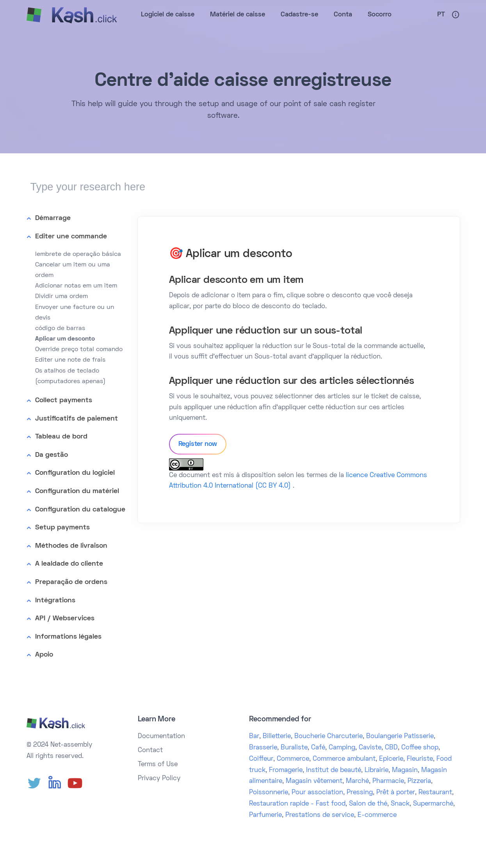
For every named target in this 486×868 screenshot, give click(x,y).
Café (318, 748)
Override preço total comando (79, 350)
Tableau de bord (61, 437)
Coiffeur (261, 759)
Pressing (360, 793)
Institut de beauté (334, 770)
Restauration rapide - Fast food (297, 804)
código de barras (60, 328)
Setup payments (62, 528)
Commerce (293, 759)
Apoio (44, 655)
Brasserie (263, 748)
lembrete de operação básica (78, 254)
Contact (150, 751)
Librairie (377, 770)
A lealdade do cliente (69, 564)
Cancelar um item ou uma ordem (73, 270)
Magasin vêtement (314, 781)
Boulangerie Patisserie (400, 737)
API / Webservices (65, 619)
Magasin (405, 770)
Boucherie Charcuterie (328, 737)
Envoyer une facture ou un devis (75, 313)
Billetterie (277, 737)
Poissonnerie (269, 793)
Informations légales (68, 637)
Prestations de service (320, 815)
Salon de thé (368, 804)
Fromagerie (286, 770)
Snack (400, 804)
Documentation (161, 737)
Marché (357, 781)
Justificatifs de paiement (77, 419)
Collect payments (64, 400)
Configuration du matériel (77, 491)
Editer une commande (71, 237)
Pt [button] (441, 15)
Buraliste (294, 748)
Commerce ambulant (344, 759)
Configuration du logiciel (75, 473)
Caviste (370, 748)
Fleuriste (420, 759)
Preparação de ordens (71, 582)
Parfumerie (265, 815)
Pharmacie (388, 781)
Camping (342, 748)
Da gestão (52, 455)
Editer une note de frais (70, 360)
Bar (254, 737)
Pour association (317, 793)
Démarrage (53, 218)
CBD (391, 748)
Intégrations (55, 601)
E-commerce (377, 815)
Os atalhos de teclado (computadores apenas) (70, 376)
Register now (198, 444)
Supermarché (433, 804)
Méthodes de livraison (71, 546)
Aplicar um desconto (65, 339)
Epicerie (391, 759)
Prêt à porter (396, 793)
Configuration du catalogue (80, 510)
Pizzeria (419, 781)
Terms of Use (158, 765)
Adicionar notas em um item (76, 286)
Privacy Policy (159, 779)
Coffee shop (420, 748)
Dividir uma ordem (61, 296)
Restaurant (435, 793)
